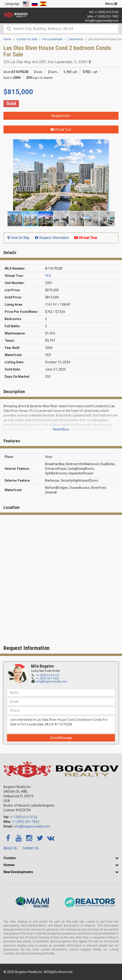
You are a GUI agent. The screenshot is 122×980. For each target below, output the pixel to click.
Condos (10, 858)
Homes (9, 865)
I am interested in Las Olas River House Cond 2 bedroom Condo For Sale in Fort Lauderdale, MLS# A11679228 (61, 724)
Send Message (61, 738)
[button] (114, 143)
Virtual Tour (61, 129)
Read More (61, 429)
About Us (10, 848)
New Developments (18, 872)
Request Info (61, 116)
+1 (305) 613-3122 (106, 12)
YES (48, 276)
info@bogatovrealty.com (102, 21)
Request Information (52, 238)
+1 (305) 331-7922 (106, 16)
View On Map (19, 238)
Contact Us (30, 848)
